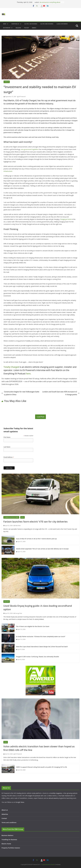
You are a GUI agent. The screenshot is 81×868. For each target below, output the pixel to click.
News (5, 24)
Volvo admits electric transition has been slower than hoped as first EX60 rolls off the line (39, 748)
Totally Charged (11, 367)
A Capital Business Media (48, 864)
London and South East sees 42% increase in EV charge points (61, 393)
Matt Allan (18, 526)
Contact (4, 818)
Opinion (7, 82)
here (28, 374)
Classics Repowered (62, 24)
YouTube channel (64, 796)
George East (19, 613)
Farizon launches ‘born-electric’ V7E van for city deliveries (35, 522)
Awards (34, 28)
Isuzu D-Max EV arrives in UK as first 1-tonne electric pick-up (36, 539)
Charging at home (66, 219)
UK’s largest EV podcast (33, 796)
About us (5, 810)
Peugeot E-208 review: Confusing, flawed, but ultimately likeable (38, 657)
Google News (20, 802)
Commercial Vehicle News (11, 517)
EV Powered (22, 97)
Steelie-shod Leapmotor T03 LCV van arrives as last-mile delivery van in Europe (42, 549)
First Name (7, 437)
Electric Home (6, 844)
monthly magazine (56, 793)
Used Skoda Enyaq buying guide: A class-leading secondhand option (38, 608)
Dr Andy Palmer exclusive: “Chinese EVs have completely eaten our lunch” (41, 637)
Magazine (18, 28)
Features (7, 602)
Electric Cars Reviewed (31, 24)
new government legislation (30, 149)
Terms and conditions (9, 822)
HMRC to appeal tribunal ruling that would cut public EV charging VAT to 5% (41, 767)
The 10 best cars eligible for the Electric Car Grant (33, 626)
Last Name (7, 447)
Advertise (5, 814)
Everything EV (15, 24)
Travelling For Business (9, 840)
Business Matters (7, 835)
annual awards (53, 798)
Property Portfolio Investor (11, 848)
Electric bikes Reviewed (47, 24)
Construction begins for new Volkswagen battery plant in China (20, 393)
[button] (7, 24)
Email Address (9, 457)
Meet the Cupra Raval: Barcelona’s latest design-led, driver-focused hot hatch (42, 647)
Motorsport (7, 28)
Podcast (26, 28)
